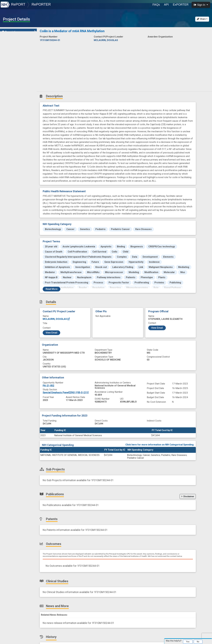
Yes (188, 642)
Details (8, 38)
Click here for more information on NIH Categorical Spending (160, 445)
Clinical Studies (12, 71)
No (198, 642)
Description (19, 32)
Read (52, 289)
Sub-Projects (12, 45)
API (166, 5)
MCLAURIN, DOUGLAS (56, 319)
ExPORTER (181, 5)
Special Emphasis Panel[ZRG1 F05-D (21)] (66, 392)
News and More (13, 77)
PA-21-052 (48, 386)
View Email (51, 333)
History (8, 84)
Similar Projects (13, 90)
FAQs (156, 5)
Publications (11, 51)
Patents (8, 58)
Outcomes (10, 64)
